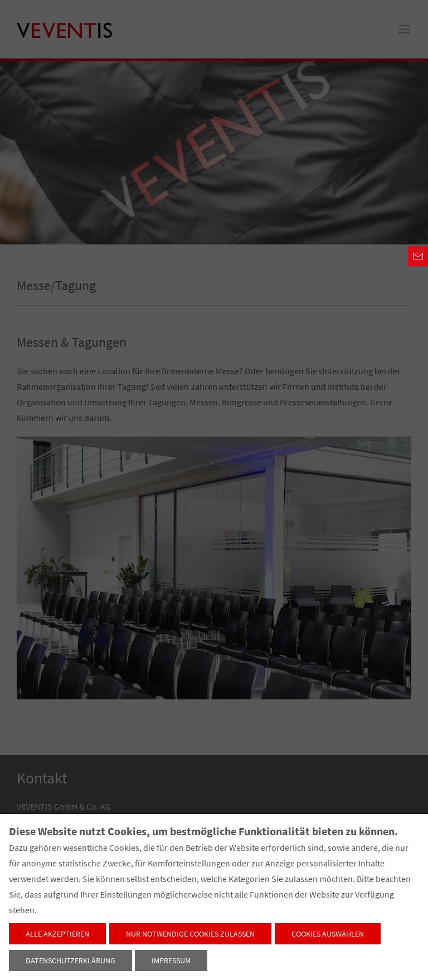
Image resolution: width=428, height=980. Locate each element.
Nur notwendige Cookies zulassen (190, 934)
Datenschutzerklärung (70, 961)
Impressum (171, 961)
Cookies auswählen (328, 934)
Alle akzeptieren (57, 934)
